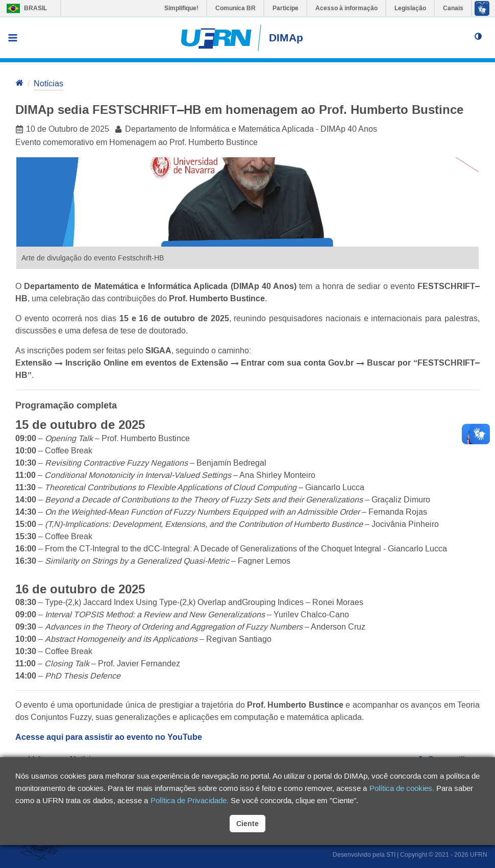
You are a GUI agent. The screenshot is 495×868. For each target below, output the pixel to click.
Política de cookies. (402, 788)
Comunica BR (236, 8)
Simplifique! (181, 8)
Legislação (410, 8)
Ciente (247, 824)
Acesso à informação (346, 8)
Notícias (48, 83)
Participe (286, 8)
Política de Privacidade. (190, 800)
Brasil (24, 8)
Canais (453, 8)
